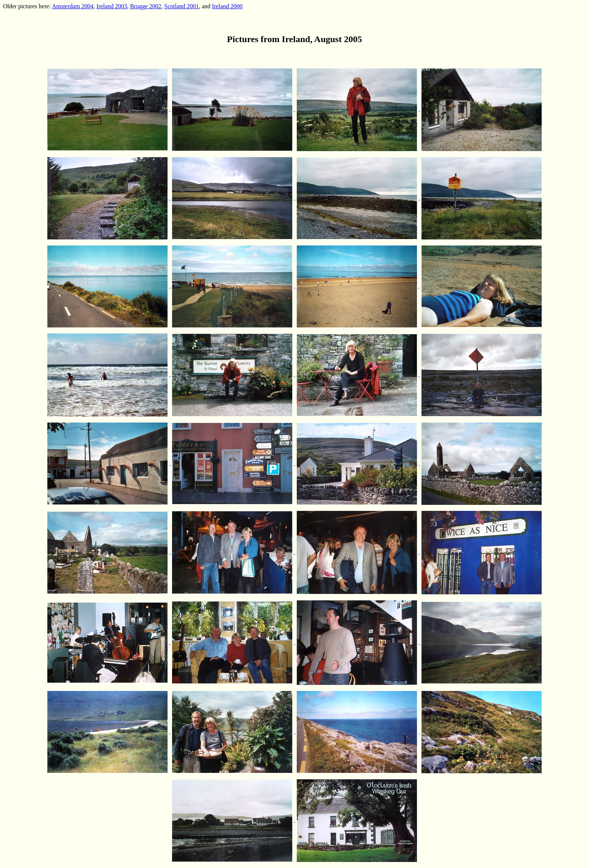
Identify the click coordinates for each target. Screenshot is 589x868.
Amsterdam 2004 (73, 6)
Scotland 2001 (181, 6)
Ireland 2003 (112, 6)
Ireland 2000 (227, 6)
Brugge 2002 (146, 6)
